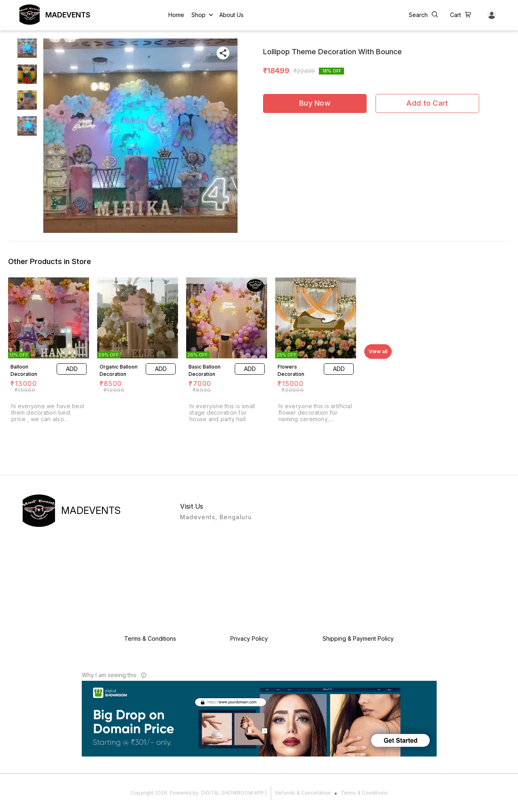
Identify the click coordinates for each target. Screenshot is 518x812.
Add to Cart (427, 103)
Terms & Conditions (364, 793)
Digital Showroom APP (232, 793)
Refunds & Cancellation (303, 793)
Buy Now (315, 103)
